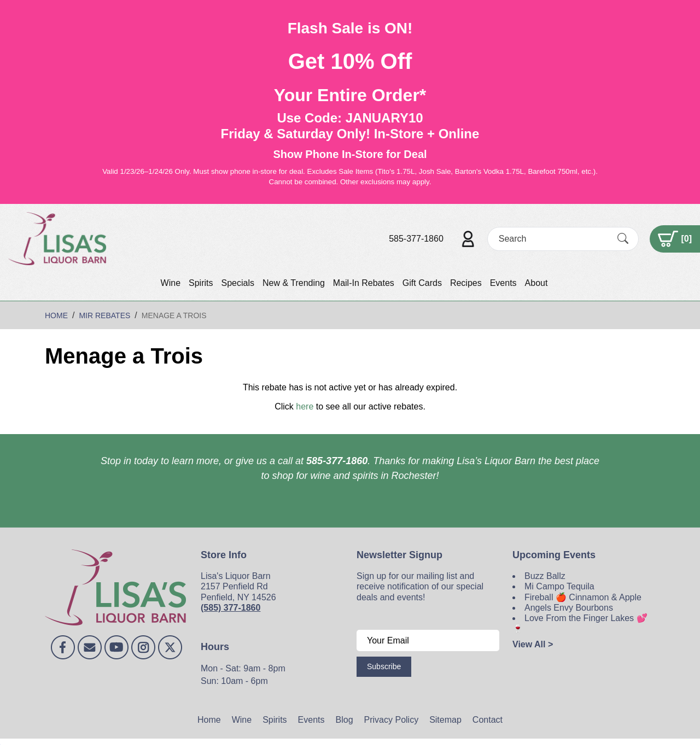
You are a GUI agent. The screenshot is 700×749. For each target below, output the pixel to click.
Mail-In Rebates (364, 283)
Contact (488, 720)
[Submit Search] (623, 238)
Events (503, 283)
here (305, 406)
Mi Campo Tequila (559, 586)
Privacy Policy (392, 720)
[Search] (553, 239)
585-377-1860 (416, 239)
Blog (345, 720)
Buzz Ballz (545, 576)
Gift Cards (422, 283)
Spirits (201, 283)
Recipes (466, 283)
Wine (171, 283)
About (536, 283)
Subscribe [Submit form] (384, 666)
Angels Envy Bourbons (569, 608)
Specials (237, 283)
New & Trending (294, 283)
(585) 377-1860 (231, 608)
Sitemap (445, 720)
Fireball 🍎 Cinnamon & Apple (583, 597)
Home (209, 720)
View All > (533, 644)
